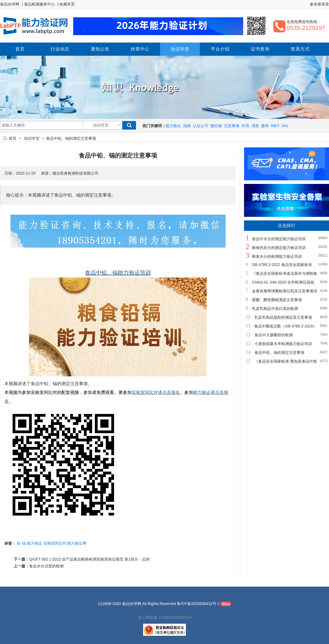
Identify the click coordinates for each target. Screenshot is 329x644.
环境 (245, 126)
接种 (265, 126)
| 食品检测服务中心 (38, 4)
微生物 (216, 126)
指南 (187, 126)
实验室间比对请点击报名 (156, 392)
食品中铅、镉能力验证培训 (118, 273)
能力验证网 (77, 543)
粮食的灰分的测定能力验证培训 (279, 248)
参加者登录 (319, 4)
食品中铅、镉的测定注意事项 (279, 352)
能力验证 (173, 126)
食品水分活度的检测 (46, 566)
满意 (255, 126)
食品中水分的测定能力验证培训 (279, 239)
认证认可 (201, 126)
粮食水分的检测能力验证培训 (277, 256)
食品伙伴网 (10, 4)
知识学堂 (32, 138)
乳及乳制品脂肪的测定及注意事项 (283, 317)
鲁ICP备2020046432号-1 (198, 604)
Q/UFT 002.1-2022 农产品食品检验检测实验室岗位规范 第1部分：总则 (89, 559)
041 (285, 126)
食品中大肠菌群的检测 (274, 335)
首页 (13, 138)
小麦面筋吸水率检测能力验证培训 (283, 344)
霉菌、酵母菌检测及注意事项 (277, 300)
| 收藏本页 (66, 4)
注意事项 (232, 126)
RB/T (275, 126)
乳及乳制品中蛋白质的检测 (275, 309)
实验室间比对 (55, 543)
